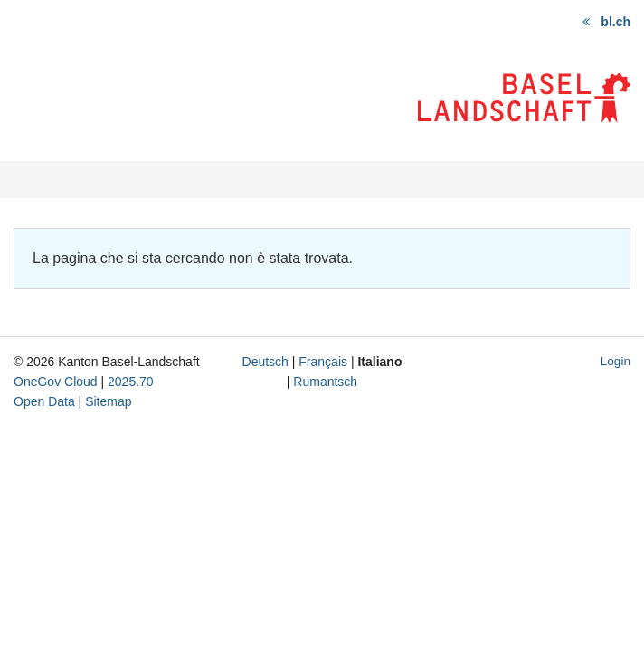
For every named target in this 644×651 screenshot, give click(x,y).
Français (323, 362)
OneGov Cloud (56, 382)
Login (616, 361)
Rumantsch (325, 382)
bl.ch (616, 22)
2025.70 (131, 382)
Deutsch (265, 362)
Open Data (44, 401)
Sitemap (108, 401)
